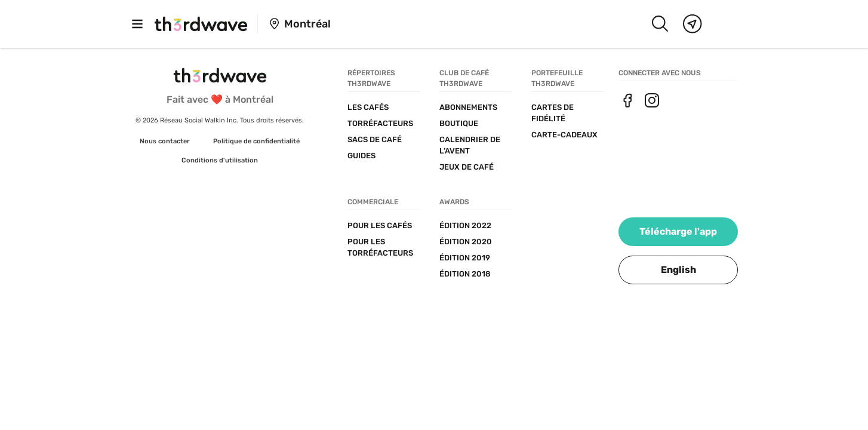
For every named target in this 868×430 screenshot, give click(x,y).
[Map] (692, 24)
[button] (678, 270)
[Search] (660, 24)
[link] (165, 142)
